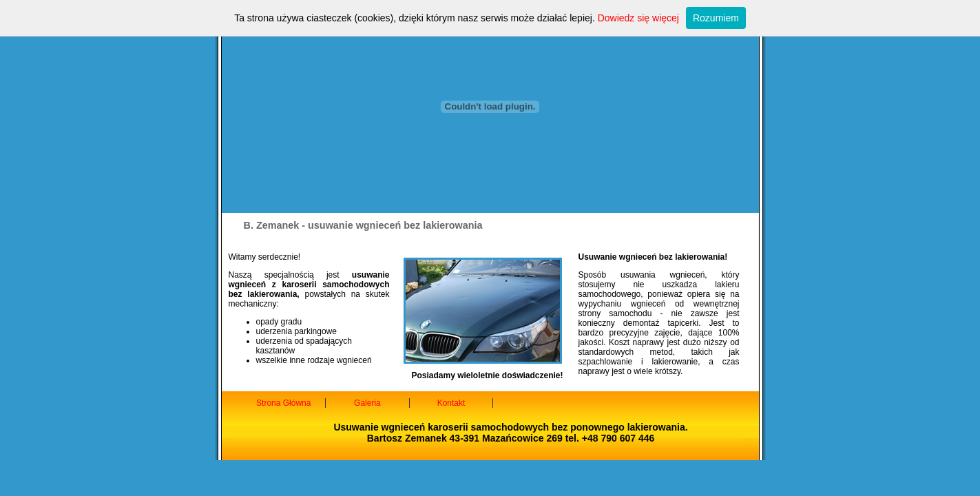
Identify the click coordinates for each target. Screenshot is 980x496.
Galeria (367, 403)
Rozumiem (716, 18)
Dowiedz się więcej (638, 18)
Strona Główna (283, 403)
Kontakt (451, 403)
